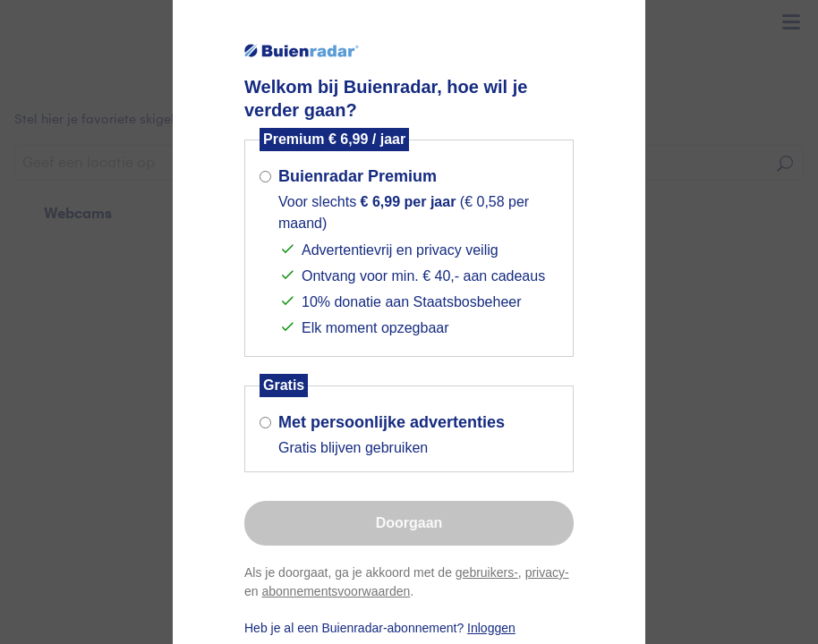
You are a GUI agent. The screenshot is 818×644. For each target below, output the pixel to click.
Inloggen (491, 628)
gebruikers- (487, 572)
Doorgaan (409, 523)
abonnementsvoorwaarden (336, 591)
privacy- (547, 572)
